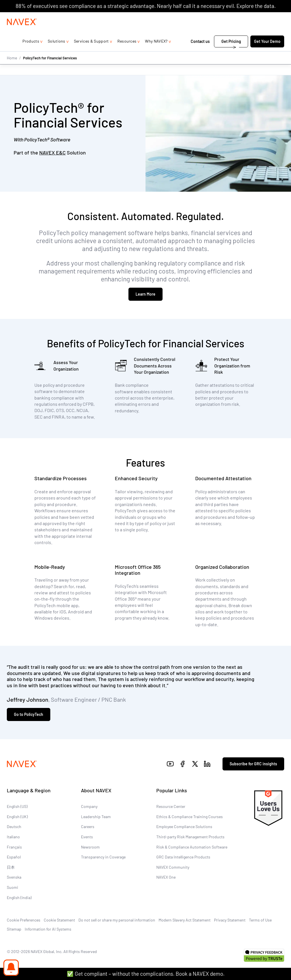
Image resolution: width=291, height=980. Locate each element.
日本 (11, 867)
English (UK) (17, 817)
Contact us (201, 53)
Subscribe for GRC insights (253, 764)
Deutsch (14, 827)
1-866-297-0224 (224, 18)
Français (14, 847)
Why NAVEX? (156, 52)
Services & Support (91, 52)
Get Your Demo (267, 53)
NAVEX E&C (52, 152)
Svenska (14, 877)
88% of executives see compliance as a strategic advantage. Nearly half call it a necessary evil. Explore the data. (146, 6)
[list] (266, 18)
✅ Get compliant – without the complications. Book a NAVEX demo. (146, 974)
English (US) (17, 807)
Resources (127, 52)
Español (14, 857)
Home (12, 69)
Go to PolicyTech (29, 714)
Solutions (57, 52)
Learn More (145, 294)
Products (31, 52)
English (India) (19, 898)
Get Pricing (231, 53)
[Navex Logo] (22, 33)
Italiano (13, 837)
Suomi (13, 887)
